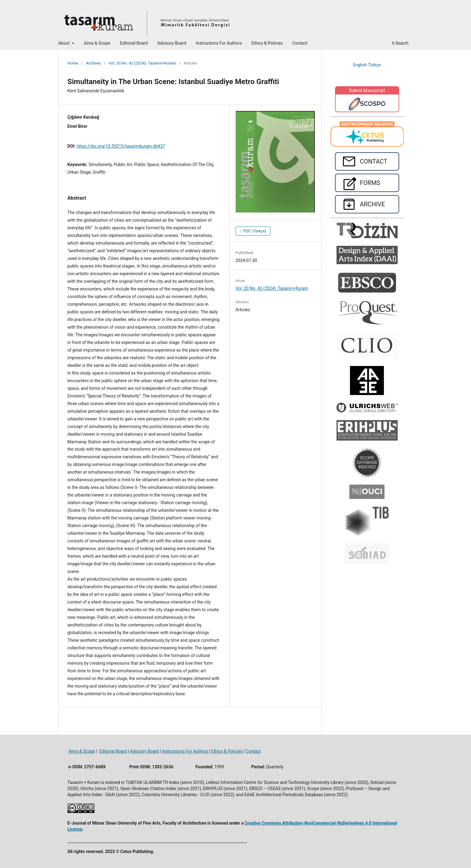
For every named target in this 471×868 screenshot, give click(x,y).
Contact (300, 43)
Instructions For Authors (219, 43)
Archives (93, 63)
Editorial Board (134, 43)
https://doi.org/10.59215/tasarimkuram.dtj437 (121, 146)
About (65, 43)
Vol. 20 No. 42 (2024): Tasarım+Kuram (142, 63)
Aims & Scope (97, 43)
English (361, 65)
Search (400, 43)
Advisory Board (172, 43)
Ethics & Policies (267, 43)
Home (73, 63)
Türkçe (374, 65)
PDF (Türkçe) (254, 231)
